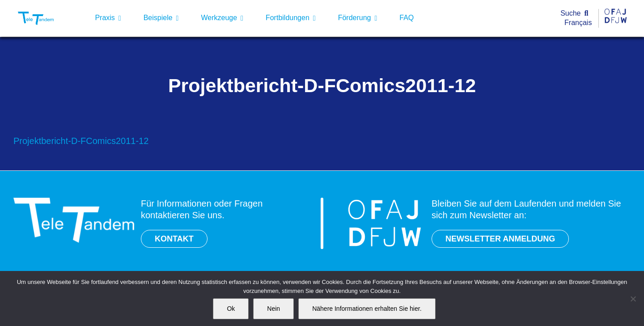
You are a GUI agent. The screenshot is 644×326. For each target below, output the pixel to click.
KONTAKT (174, 239)
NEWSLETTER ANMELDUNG (500, 239)
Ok (231, 309)
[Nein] (633, 299)
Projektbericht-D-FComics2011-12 (81, 141)
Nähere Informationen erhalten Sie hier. (367, 309)
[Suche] (576, 14)
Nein (273, 309)
